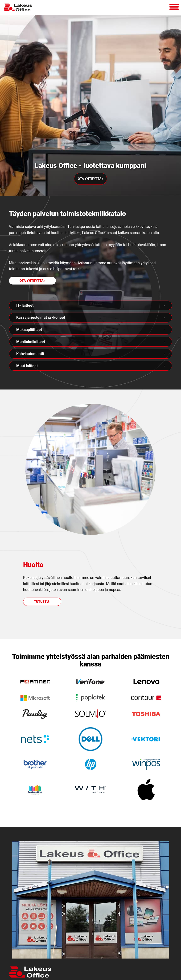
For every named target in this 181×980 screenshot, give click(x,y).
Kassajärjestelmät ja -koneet (41, 222)
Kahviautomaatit (30, 258)
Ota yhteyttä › (90, 88)
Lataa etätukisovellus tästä (46, 950)
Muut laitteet (27, 270)
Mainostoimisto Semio (90, 974)
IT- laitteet (25, 210)
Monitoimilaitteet (31, 246)
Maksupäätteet (29, 234)
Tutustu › (42, 506)
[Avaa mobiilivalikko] (174, 7)
